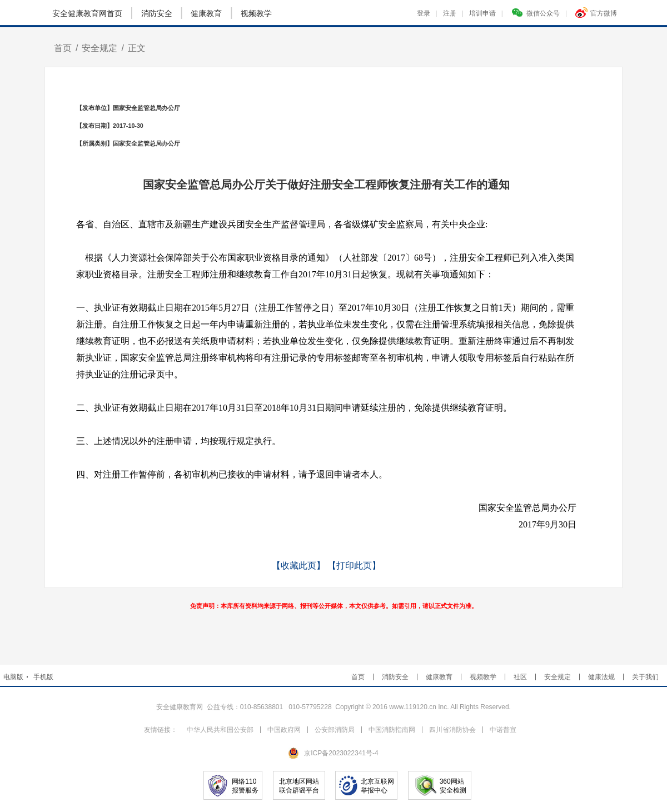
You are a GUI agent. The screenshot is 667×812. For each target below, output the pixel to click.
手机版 (43, 677)
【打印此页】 (354, 566)
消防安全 (157, 13)
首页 (63, 48)
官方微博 (596, 13)
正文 (137, 48)
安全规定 (99, 48)
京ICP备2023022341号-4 (341, 753)
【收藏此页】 (298, 566)
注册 (453, 13)
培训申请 (486, 13)
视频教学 (256, 13)
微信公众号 (539, 13)
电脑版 (13, 677)
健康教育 (206, 13)
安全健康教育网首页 (87, 13)
